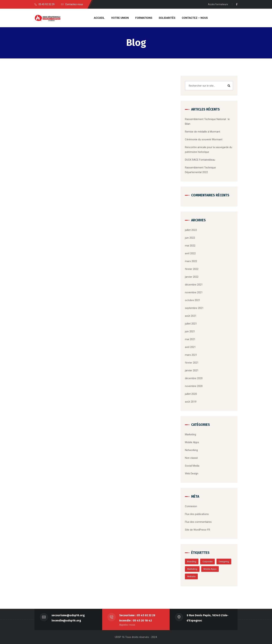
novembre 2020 (194, 386)
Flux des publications (197, 514)
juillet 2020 (191, 394)
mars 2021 (191, 355)
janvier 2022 (192, 277)
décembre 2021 (194, 285)
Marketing (190, 434)
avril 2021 (190, 347)
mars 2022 (191, 261)
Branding (192, 562)
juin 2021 (190, 331)
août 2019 (191, 402)
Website (191, 576)
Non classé (191, 458)
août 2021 (191, 316)
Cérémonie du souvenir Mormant (204, 139)
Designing (224, 562)
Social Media (192, 466)
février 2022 (192, 269)
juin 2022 (190, 238)
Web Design (192, 474)
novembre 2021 (194, 292)
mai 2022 (190, 246)
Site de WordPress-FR (197, 530)
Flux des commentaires (198, 522)
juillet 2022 (191, 230)
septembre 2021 (194, 308)
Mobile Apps (192, 442)
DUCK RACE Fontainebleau (200, 160)
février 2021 (192, 363)
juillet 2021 (191, 324)
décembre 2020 (194, 378)
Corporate (207, 562)
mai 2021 (190, 339)
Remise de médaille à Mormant (203, 132)
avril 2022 (190, 253)
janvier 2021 (192, 370)
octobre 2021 (193, 300)
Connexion (191, 506)
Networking (191, 450)
